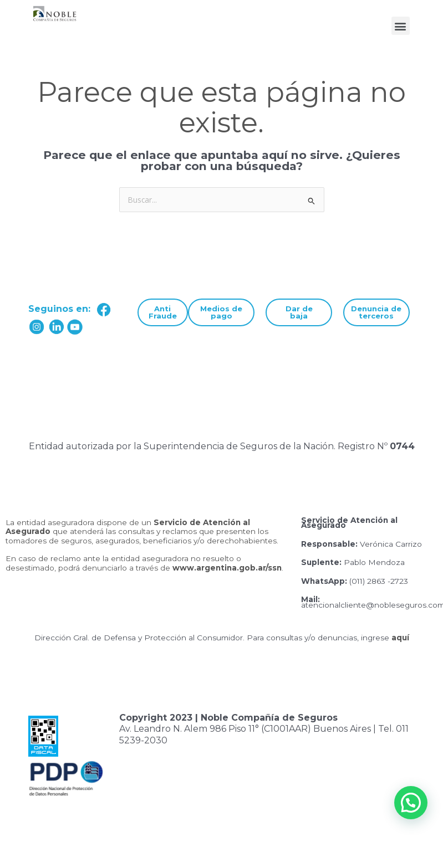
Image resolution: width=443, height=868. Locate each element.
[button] (401, 26)
